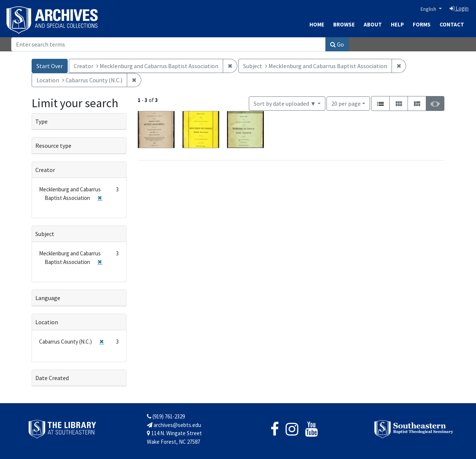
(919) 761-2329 (166, 416)
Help (397, 24)
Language (48, 298)
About (373, 24)
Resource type (53, 146)
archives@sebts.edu (174, 425)
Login (459, 8)
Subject (45, 234)
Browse (344, 24)
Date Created (52, 378)
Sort (285, 103)
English (429, 9)
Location (47, 322)
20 (346, 103)
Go (337, 44)
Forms (422, 24)
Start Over (50, 66)
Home (317, 24)
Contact (452, 24)
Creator (45, 170)
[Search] (168, 44)
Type (41, 121)
